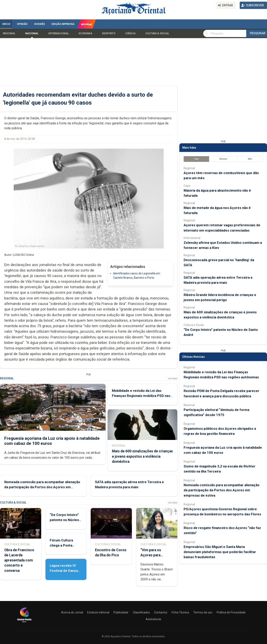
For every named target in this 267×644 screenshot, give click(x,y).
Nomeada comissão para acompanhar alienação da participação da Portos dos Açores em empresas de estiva (42, 487)
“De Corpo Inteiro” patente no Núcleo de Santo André (64, 520)
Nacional (32, 33)
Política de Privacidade (231, 612)
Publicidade (121, 612)
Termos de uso (203, 612)
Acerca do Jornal (72, 612)
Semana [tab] (223, 159)
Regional (9, 33)
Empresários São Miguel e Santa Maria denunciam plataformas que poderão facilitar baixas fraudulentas (220, 552)
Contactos (161, 612)
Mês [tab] (250, 159)
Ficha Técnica (180, 612)
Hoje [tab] (196, 159)
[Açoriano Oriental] (24, 623)
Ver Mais (173, 379)
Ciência (130, 33)
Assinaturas (153, 619)
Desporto (109, 33)
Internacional (59, 33)
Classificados (141, 612)
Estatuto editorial (98, 612)
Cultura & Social (157, 33)
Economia (86, 33)
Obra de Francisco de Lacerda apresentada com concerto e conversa (19, 560)
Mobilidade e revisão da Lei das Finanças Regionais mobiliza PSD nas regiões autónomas (141, 396)
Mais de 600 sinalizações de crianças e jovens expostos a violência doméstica (142, 456)
